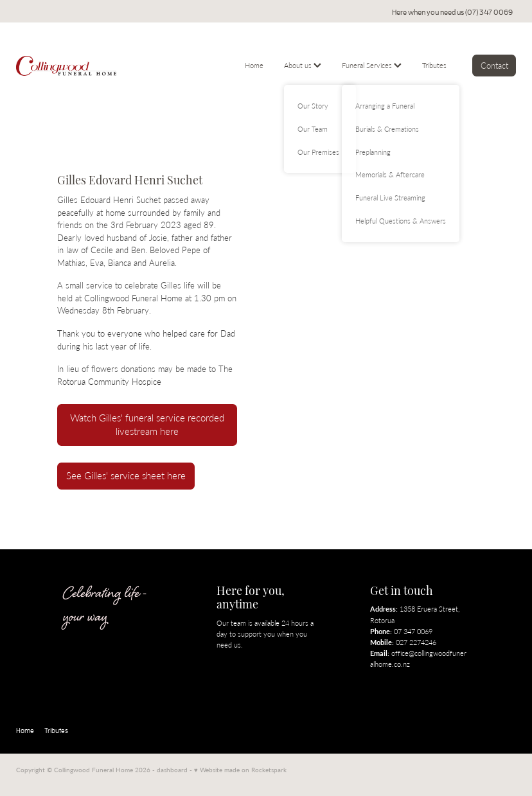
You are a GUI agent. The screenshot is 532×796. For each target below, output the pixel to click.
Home (254, 65)
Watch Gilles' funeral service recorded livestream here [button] (147, 425)
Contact (494, 65)
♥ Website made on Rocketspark (240, 770)
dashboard (172, 770)
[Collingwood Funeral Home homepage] (66, 66)
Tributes (434, 65)
